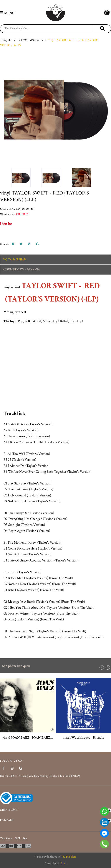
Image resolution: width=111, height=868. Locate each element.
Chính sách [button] (55, 810)
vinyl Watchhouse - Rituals (83, 738)
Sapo (64, 864)
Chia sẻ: (4, 244)
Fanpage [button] (55, 820)
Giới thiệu (21, 839)
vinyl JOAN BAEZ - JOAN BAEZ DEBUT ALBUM (39, 738)
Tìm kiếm (6, 839)
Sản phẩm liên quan (16, 666)
